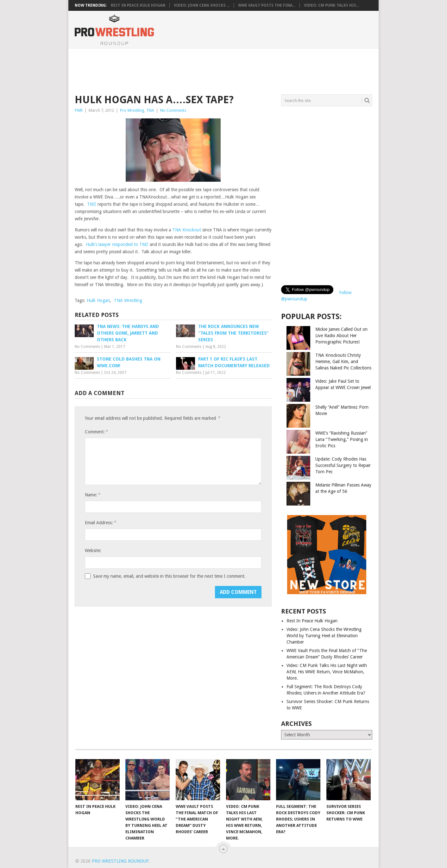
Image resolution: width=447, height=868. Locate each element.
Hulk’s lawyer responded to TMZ (117, 244)
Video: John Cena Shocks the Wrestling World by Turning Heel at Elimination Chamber (324, 636)
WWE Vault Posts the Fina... (267, 5)
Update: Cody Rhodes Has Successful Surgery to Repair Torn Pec (343, 465)
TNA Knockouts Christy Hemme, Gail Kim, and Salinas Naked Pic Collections (343, 362)
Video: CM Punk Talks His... (331, 5)
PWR (79, 110)
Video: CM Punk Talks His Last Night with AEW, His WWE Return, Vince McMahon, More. (327, 672)
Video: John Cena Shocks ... (202, 5)
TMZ (92, 204)
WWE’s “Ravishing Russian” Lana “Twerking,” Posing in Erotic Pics (342, 439)
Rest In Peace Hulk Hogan (138, 5)
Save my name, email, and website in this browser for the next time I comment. (169, 576)
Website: (93, 550)
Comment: (96, 432)
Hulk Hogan (98, 300)
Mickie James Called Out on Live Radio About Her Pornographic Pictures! (341, 336)
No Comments (173, 110)
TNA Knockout (187, 230)
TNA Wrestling (128, 300)
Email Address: (100, 522)
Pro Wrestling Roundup (120, 861)
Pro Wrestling (132, 110)
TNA (150, 110)
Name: (92, 495)
